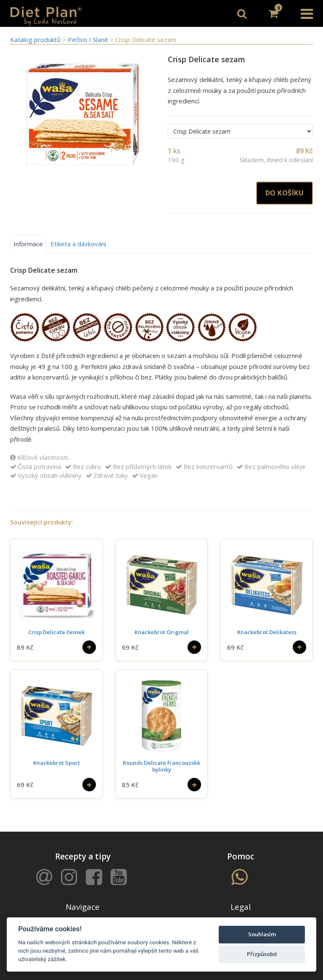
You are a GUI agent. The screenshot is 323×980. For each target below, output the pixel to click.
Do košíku (285, 193)
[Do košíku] (89, 647)
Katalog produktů (35, 40)
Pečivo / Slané (89, 40)
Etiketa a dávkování (78, 244)
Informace (28, 244)
